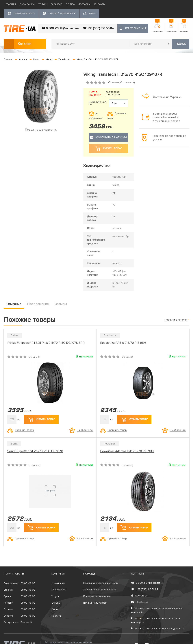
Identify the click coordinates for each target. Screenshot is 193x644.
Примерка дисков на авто (97, 596)
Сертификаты (59, 590)
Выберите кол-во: (98, 103)
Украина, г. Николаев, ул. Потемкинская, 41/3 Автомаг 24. (157, 610)
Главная (11, 4)
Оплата (70, 4)
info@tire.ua (140, 602)
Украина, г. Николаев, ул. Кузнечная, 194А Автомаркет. (156, 620)
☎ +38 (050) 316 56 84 (98, 28)
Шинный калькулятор (95, 603)
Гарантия (56, 4)
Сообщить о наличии (108, 137)
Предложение (38, 304)
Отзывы (61, 304)
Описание (14, 304)
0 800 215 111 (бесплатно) (147, 583)
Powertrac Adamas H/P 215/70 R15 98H (127, 451)
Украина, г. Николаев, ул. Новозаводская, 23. (158, 629)
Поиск (181, 44)
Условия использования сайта (100, 590)
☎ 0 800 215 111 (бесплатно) (60, 28)
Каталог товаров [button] (18, 44)
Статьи (55, 609)
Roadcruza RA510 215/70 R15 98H (123, 343)
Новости (56, 616)
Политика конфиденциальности (101, 583)
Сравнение (157, 28)
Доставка (84, 4)
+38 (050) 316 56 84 (145, 589)
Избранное (171, 28)
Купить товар (41, 419)
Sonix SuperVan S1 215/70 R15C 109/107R (35, 451)
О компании (27, 4)
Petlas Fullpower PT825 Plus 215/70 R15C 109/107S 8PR (46, 343)
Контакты (99, 4)
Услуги (43, 4)
